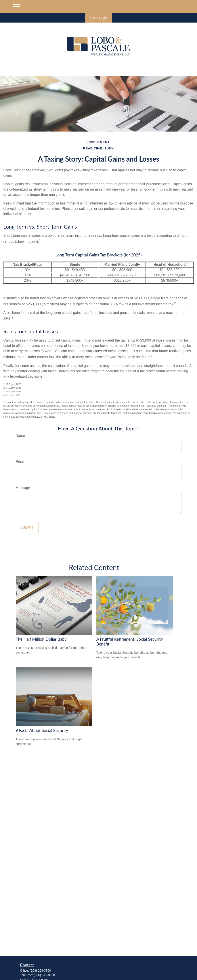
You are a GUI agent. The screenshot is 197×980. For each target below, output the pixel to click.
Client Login (99, 18)
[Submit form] (27, 527)
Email (20, 462)
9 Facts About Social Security (42, 730)
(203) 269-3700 (40, 970)
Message (23, 488)
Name (20, 436)
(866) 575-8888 (44, 975)
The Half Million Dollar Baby (41, 639)
